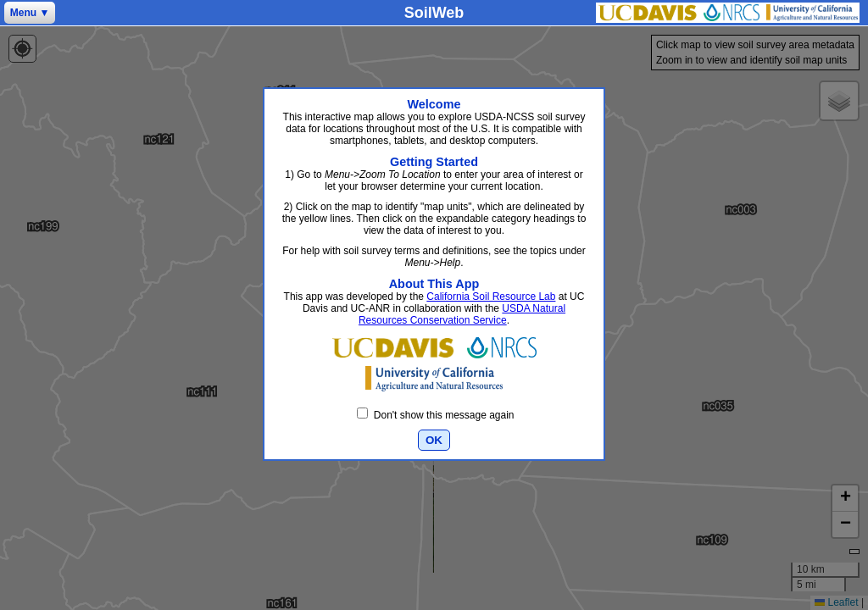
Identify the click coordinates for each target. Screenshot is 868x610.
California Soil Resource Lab (491, 297)
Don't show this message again (435, 415)
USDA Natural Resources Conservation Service (462, 314)
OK (434, 440)
